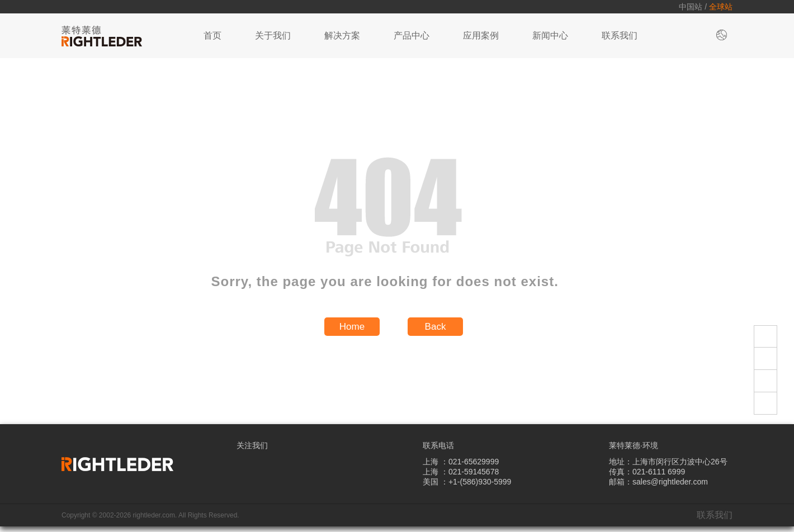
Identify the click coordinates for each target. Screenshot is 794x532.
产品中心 (412, 35)
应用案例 (481, 35)
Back (436, 327)
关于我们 (273, 35)
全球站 (721, 7)
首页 (212, 35)
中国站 (691, 7)
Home (352, 327)
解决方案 (342, 35)
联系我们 (620, 35)
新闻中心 (550, 35)
